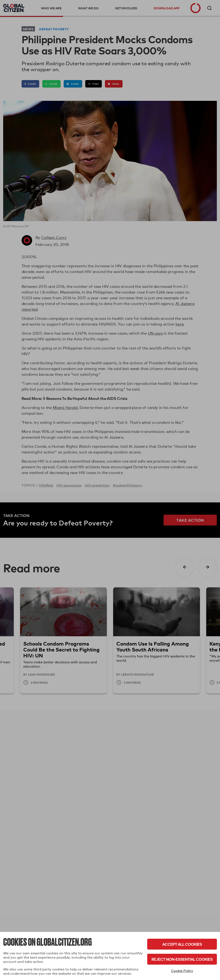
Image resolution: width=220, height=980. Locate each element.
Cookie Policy (182, 971)
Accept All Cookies (182, 944)
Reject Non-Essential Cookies (182, 959)
